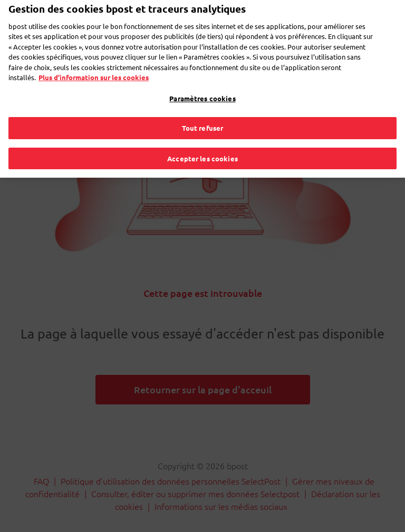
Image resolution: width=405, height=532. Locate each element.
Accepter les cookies (202, 145)
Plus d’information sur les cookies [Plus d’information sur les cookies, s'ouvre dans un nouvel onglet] (94, 64)
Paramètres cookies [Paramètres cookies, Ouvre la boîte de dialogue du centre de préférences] (202, 85)
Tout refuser (203, 115)
